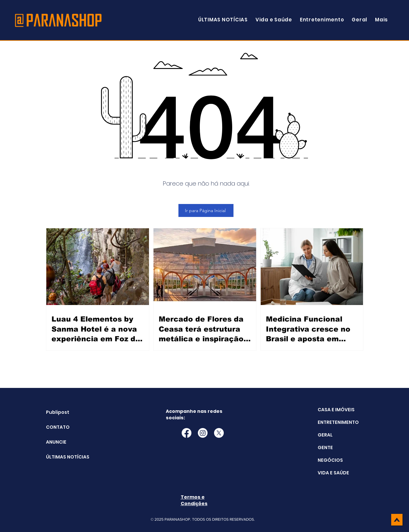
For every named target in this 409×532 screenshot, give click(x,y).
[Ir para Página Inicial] (206, 210)
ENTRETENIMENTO (338, 422)
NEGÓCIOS (330, 460)
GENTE (325, 447)
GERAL (325, 435)
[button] (381, 20)
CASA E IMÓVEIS (336, 410)
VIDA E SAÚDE (333, 473)
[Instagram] (203, 433)
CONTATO (58, 427)
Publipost (58, 412)
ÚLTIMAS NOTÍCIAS (62, 457)
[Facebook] (187, 433)
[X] (219, 433)
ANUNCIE (56, 442)
